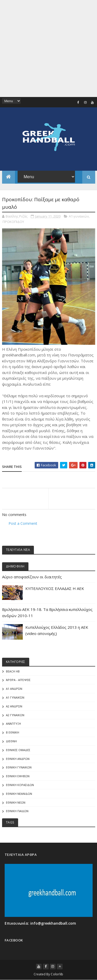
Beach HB (13, 671)
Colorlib (57, 974)
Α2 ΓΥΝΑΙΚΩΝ (15, 715)
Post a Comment (23, 523)
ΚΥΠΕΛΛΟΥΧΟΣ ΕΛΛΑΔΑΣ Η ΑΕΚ (55, 588)
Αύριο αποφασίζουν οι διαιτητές (32, 577)
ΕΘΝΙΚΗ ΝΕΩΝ (16, 802)
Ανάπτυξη (13, 724)
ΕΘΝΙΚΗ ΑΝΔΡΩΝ (18, 759)
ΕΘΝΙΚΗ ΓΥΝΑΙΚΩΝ (19, 767)
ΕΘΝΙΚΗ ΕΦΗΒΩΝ (18, 776)
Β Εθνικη (13, 732)
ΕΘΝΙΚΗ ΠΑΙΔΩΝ (17, 811)
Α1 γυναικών (79, 216)
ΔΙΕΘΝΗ (11, 741)
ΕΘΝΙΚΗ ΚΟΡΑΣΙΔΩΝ (20, 785)
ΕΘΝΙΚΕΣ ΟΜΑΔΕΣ (18, 750)
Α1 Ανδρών (14, 689)
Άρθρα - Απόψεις (18, 680)
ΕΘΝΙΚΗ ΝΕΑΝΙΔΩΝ (19, 794)
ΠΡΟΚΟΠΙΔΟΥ (13, 222)
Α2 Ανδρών (14, 706)
